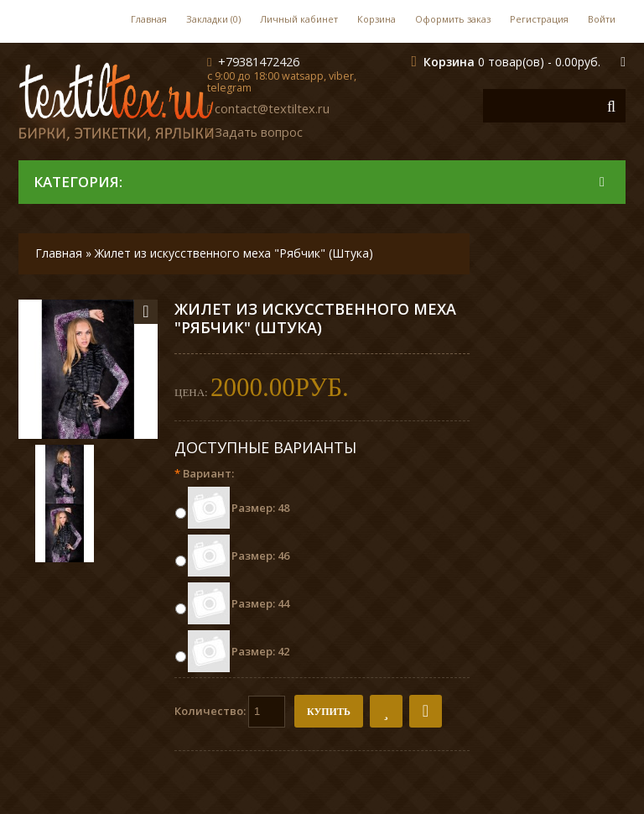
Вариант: (204, 473)
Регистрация (539, 19)
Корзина (377, 19)
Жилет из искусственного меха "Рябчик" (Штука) (234, 253)
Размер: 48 (260, 508)
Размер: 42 (260, 651)
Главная (149, 19)
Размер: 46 (260, 556)
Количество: (230, 712)
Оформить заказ (453, 19)
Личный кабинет (299, 19)
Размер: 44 (260, 603)
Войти (602, 19)
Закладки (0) (213, 19)
